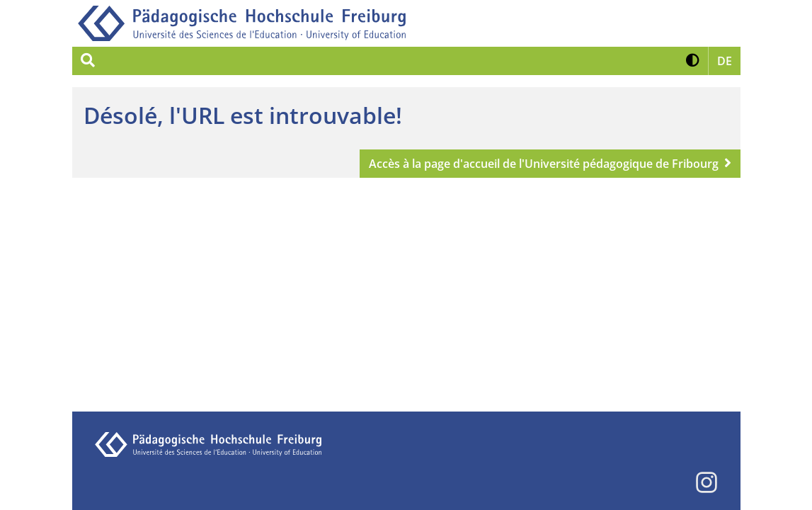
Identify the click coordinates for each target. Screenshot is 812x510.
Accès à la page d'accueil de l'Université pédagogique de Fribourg (544, 164)
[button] (693, 61)
